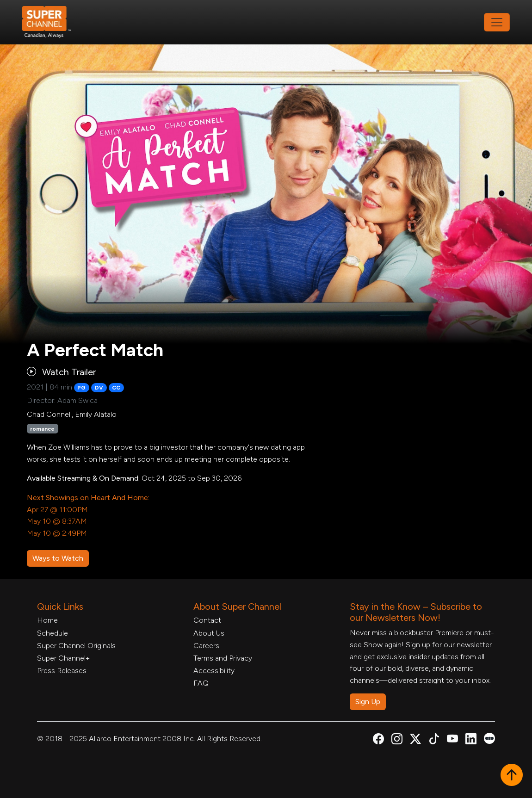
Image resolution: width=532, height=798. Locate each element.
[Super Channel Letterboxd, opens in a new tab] (489, 738)
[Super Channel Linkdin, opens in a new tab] (471, 740)
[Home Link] (53, 22)
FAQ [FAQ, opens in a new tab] (201, 683)
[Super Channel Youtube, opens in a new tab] (452, 740)
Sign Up (368, 702)
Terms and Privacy (223, 658)
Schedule (53, 633)
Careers (206, 646)
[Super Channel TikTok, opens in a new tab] (434, 740)
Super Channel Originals (76, 646)
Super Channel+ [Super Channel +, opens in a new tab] (63, 658)
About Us (209, 633)
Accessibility (214, 671)
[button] (512, 776)
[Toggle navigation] (497, 22)
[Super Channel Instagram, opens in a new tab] (397, 740)
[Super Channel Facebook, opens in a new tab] (378, 740)
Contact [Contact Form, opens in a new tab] (207, 620)
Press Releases (62, 671)
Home (47, 620)
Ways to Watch (58, 558)
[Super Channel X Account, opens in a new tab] (415, 740)
